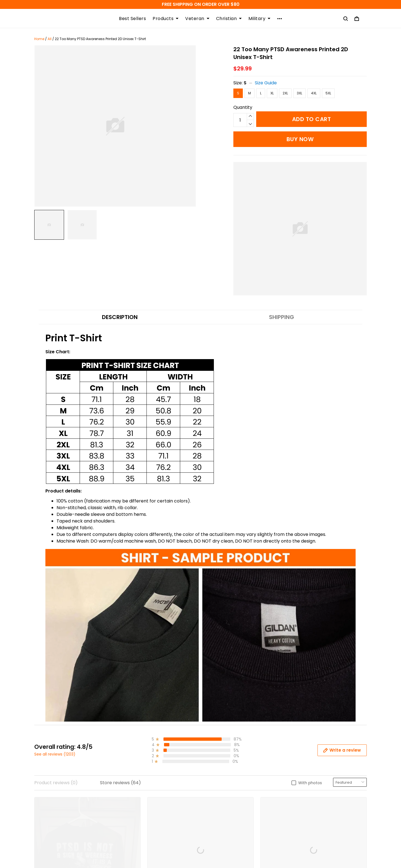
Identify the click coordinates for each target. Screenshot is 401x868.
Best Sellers (132, 19)
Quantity (243, 107)
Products (166, 19)
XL (272, 93)
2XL (285, 93)
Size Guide (266, 83)
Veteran (197, 19)
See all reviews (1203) (55, 754)
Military (259, 19)
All (50, 39)
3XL (299, 93)
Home (39, 39)
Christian (229, 19)
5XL (328, 93)
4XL (314, 93)
